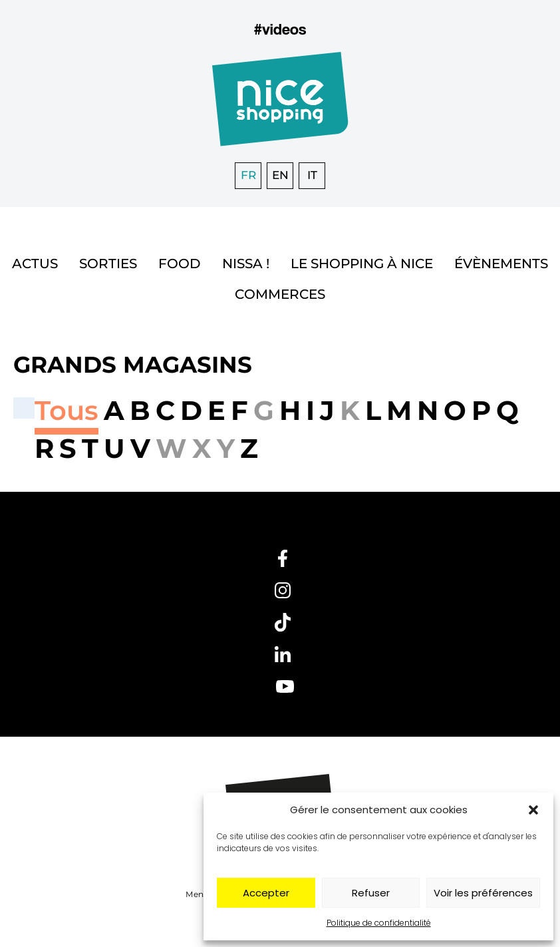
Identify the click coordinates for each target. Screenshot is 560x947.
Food (180, 264)
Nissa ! (246, 264)
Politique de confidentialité (379, 923)
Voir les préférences (483, 893)
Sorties (108, 264)
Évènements (501, 264)
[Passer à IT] (312, 176)
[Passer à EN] (280, 176)
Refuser (371, 893)
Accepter (266, 893)
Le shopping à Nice (362, 264)
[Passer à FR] (248, 176)
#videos (280, 29)
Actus (35, 264)
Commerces (280, 294)
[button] (533, 810)
